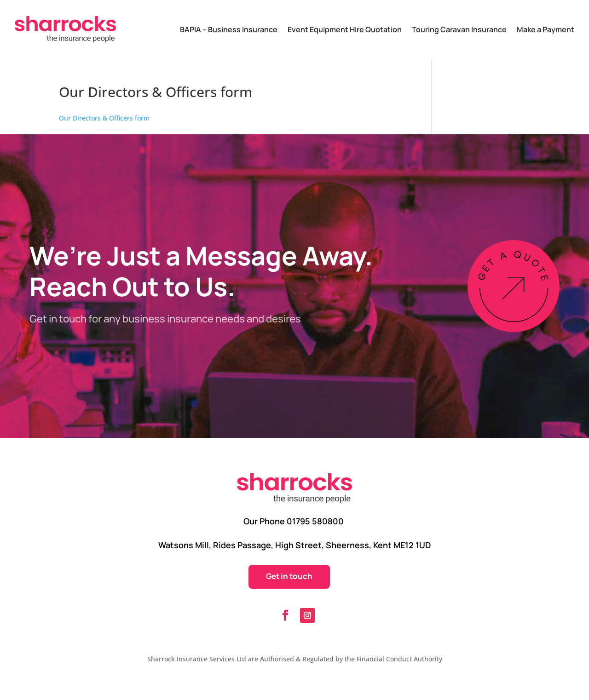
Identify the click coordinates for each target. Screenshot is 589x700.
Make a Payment (546, 29)
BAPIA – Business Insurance (229, 29)
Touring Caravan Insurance (459, 29)
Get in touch (289, 576)
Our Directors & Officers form (104, 118)
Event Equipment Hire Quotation (345, 29)
